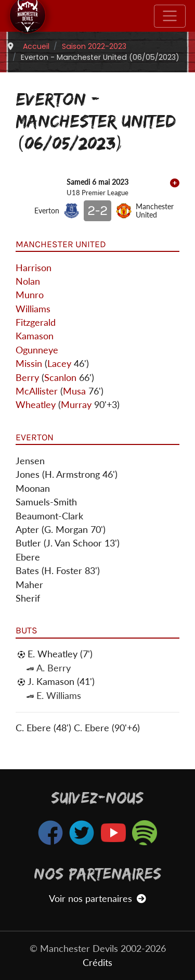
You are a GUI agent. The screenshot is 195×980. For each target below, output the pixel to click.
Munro (30, 295)
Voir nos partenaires (97, 899)
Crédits (97, 963)
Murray (76, 405)
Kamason (35, 336)
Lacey (59, 364)
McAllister (37, 391)
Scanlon (60, 378)
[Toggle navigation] (170, 16)
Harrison (34, 268)
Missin (29, 364)
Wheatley (36, 405)
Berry (27, 378)
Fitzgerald (36, 322)
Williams (33, 309)
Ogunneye (37, 350)
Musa (74, 391)
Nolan (28, 281)
